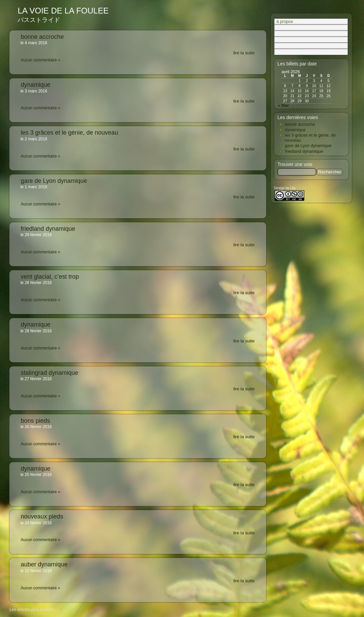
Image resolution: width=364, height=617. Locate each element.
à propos (285, 22)
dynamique (36, 85)
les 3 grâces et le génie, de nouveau (69, 133)
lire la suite (244, 53)
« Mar (284, 106)
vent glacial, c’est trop (50, 277)
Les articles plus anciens (32, 610)
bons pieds (36, 421)
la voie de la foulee (63, 11)
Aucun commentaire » (41, 60)
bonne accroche (43, 37)
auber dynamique (44, 564)
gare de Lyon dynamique (54, 181)
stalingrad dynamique (50, 373)
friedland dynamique (48, 229)
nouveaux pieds (42, 516)
